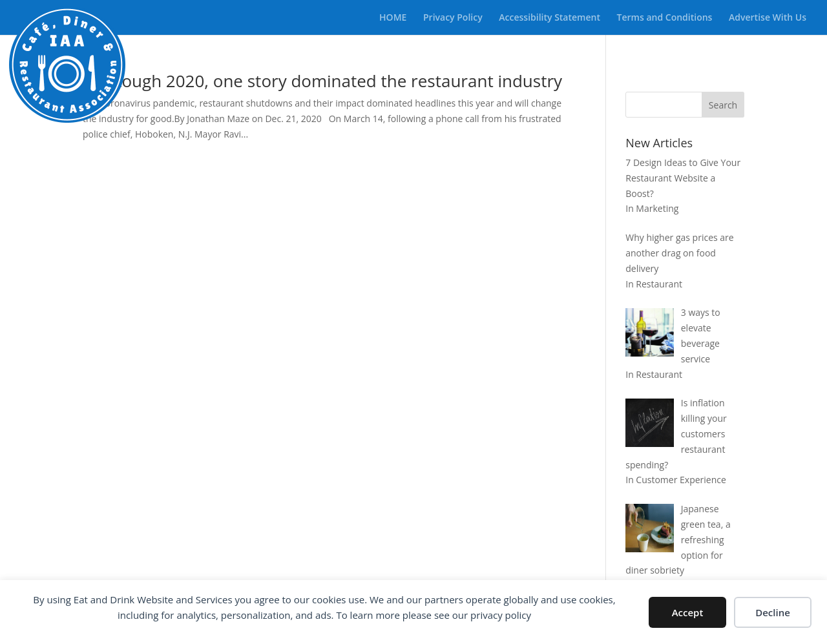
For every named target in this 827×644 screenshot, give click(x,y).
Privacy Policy (453, 18)
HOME (393, 18)
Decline (773, 612)
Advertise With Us (768, 18)
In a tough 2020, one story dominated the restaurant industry (322, 81)
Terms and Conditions (665, 18)
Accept (688, 612)
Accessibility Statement (550, 18)
